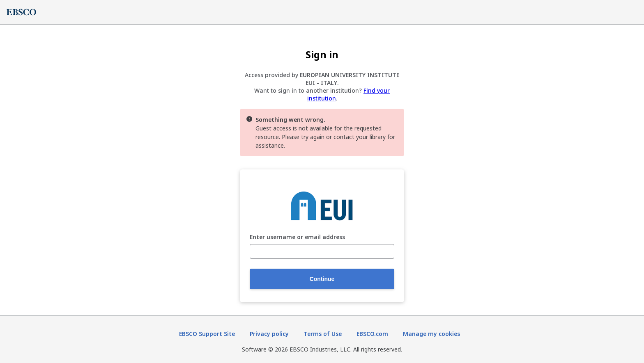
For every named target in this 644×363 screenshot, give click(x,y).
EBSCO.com (372, 334)
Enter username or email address (297, 237)
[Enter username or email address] (322, 251)
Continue (322, 279)
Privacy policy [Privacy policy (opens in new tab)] (269, 334)
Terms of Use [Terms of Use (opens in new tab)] (323, 334)
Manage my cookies (431, 334)
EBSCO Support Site (207, 334)
